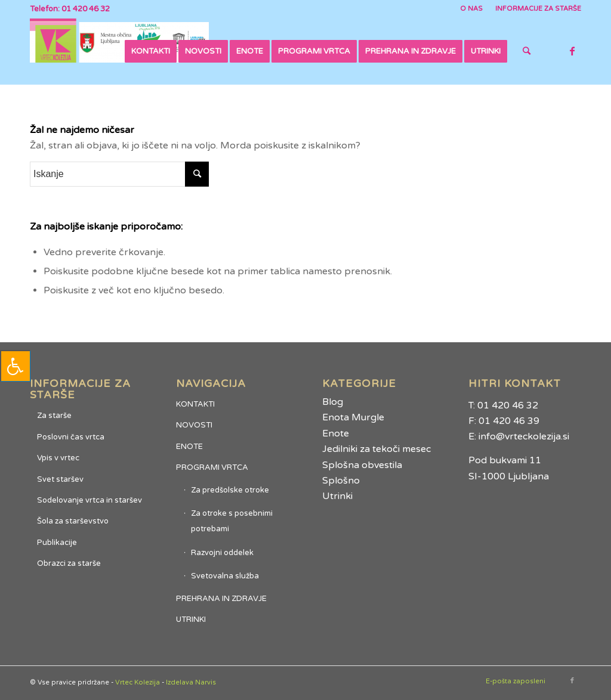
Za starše (54, 416)
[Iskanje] (527, 51)
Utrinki (337, 496)
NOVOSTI (194, 425)
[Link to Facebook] (572, 51)
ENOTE (189, 447)
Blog (333, 402)
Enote (336, 433)
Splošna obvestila (362, 465)
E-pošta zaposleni (516, 681)
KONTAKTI (195, 404)
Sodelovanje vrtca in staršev (90, 500)
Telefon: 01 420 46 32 (70, 9)
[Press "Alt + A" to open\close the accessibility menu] (15, 366)
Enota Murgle (353, 417)
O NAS (471, 9)
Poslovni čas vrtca (71, 437)
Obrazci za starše (69, 563)
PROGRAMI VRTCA (212, 467)
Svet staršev (60, 479)
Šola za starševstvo (73, 521)
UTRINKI (191, 620)
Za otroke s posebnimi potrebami (232, 521)
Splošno (341, 481)
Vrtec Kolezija (138, 682)
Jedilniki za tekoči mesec (377, 449)
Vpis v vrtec (58, 458)
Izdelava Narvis (191, 682)
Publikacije (57, 543)
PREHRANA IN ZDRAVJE (221, 599)
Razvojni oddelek (222, 553)
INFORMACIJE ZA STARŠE (538, 9)
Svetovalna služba (225, 576)
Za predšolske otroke (230, 490)
